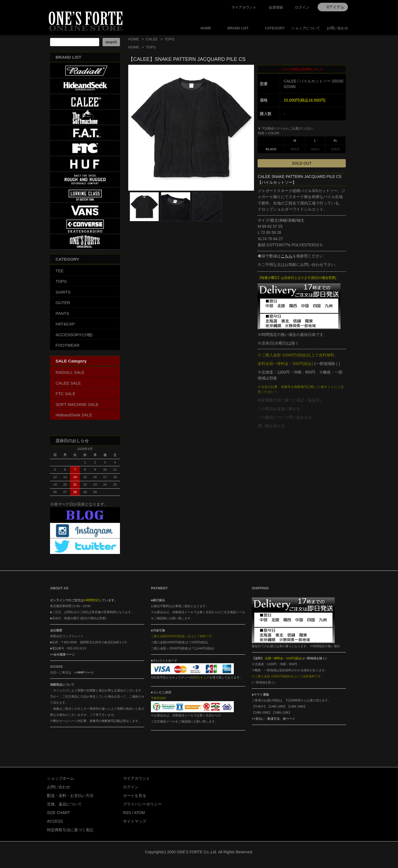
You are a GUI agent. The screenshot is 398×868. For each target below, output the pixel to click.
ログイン (302, 7)
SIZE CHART (58, 813)
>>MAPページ (84, 672)
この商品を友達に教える (279, 409)
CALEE (152, 39)
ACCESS (55, 821)
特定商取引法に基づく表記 (70, 830)
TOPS (169, 39)
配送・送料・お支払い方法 (70, 796)
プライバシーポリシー (142, 804)
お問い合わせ (337, 28)
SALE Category (71, 361)
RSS (127, 813)
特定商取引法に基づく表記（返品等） (290, 400)
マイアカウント (244, 7)
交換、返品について (64, 804)
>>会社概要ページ (62, 654)
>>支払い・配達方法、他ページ (273, 719)
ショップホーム (61, 778)
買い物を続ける (271, 426)
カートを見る (135, 796)
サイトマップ (135, 821)
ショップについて (306, 28)
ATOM (139, 813)
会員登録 (276, 7)
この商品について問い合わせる (285, 417)
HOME (206, 28)
